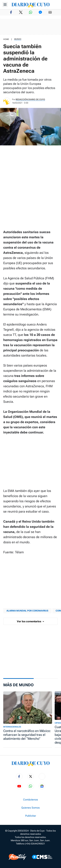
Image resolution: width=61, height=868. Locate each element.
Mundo (18, 39)
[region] (31, 27)
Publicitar (31, 816)
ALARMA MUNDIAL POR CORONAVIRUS (27, 611)
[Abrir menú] (5, 5)
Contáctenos (30, 800)
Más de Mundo (18, 685)
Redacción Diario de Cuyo (30, 99)
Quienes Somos (30, 808)
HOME (6, 39)
